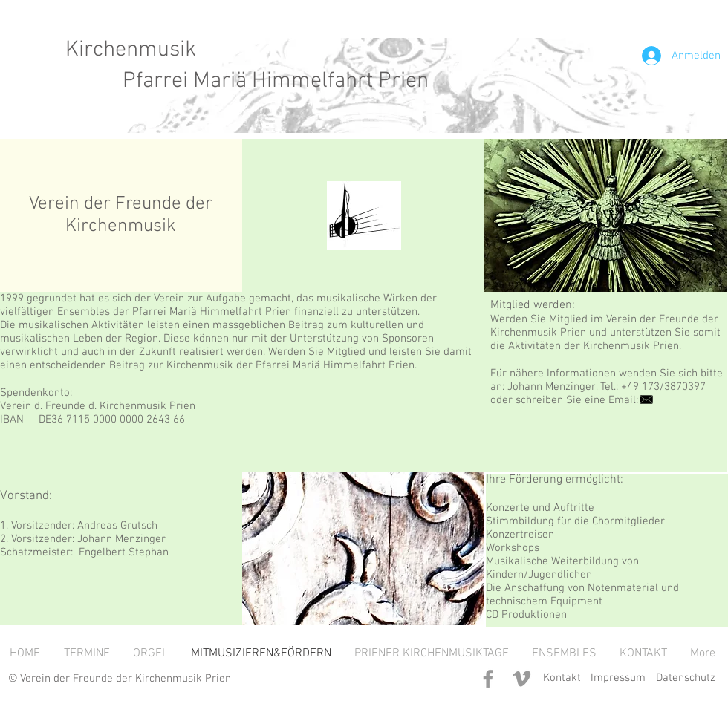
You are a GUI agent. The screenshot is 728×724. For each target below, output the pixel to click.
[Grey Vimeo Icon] (521, 679)
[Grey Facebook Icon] (488, 679)
